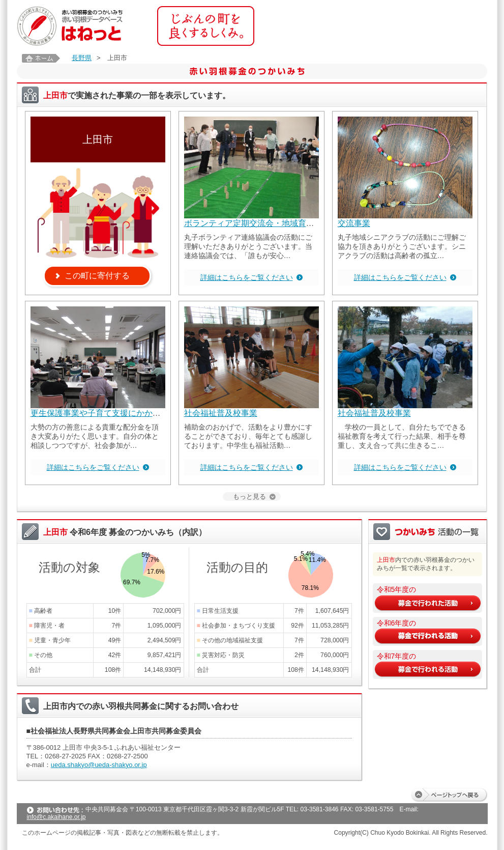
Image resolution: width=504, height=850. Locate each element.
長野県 (82, 58)
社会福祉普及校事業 (221, 413)
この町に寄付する (97, 276)
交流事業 (354, 223)
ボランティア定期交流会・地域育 (245, 223)
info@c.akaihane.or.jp (56, 817)
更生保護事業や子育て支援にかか (92, 413)
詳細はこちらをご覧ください (247, 277)
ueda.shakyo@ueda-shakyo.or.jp (99, 765)
